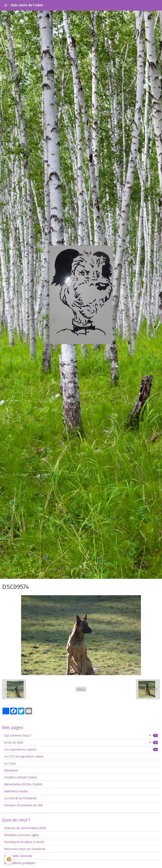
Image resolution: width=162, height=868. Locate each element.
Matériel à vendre (16, 791)
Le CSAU (10, 763)
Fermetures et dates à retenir (24, 842)
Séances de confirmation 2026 (25, 828)
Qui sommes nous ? (81, 735)
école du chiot (81, 742)
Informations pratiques (20, 863)
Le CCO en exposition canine (24, 756)
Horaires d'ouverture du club (24, 805)
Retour (81, 689)
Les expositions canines (81, 749)
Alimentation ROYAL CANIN (23, 784)
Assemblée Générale (18, 856)
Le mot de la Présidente (21, 798)
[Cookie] (9, 859)
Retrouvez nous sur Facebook (25, 849)
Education (11, 770)
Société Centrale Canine (20, 777)
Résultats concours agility (22, 835)
